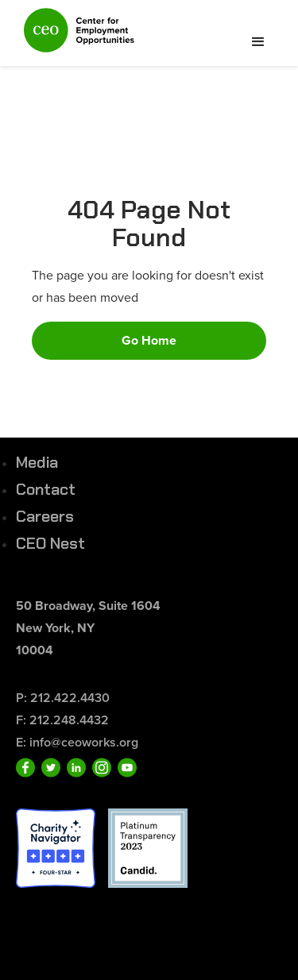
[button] (258, 42)
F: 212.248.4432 (62, 720)
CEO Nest (50, 543)
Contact (46, 489)
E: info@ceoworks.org (77, 742)
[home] (75, 37)
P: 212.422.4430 (63, 698)
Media (37, 462)
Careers (45, 516)
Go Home (149, 340)
